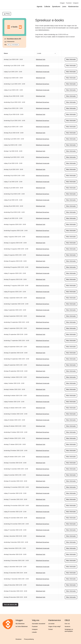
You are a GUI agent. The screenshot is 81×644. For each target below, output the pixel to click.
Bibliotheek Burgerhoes (43, 66)
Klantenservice (73, 7)
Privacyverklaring (29, 639)
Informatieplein (15, 45)
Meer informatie (71, 59)
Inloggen (62, 3)
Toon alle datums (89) (10, 605)
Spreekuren (56, 7)
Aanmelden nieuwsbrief (39, 624)
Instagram (76, 3)
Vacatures (67, 627)
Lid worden (51, 624)
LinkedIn (34, 632)
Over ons (67, 624)
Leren (64, 7)
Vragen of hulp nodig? (55, 627)
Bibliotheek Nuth (41, 59)
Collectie (47, 7)
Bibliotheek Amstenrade (43, 72)
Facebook (69, 3)
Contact (51, 629)
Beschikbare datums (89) (14, 39)
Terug (8, 14)
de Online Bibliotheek (22, 627)
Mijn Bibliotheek (20, 624)
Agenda (40, 7)
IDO (9, 45)
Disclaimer (19, 639)
